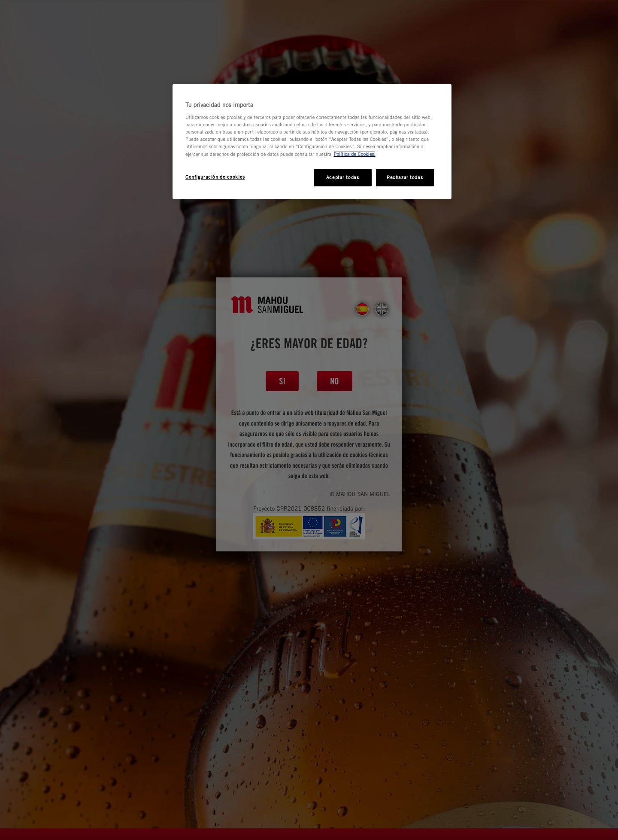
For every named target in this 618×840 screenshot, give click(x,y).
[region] (312, 142)
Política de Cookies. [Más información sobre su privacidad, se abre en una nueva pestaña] (354, 154)
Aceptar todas (342, 177)
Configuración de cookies (215, 177)
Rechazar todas (405, 177)
